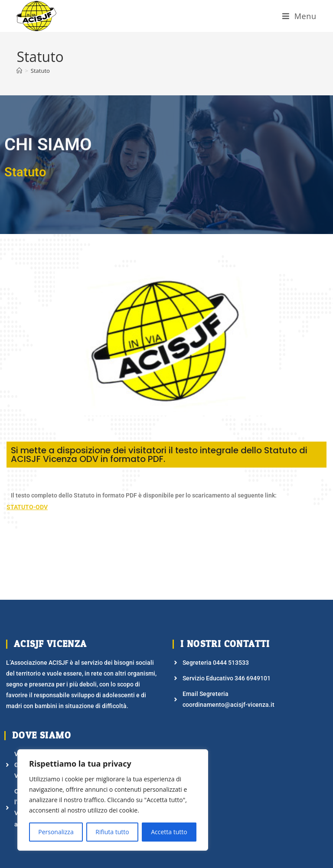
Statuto (40, 71)
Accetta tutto (169, 832)
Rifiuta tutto (112, 832)
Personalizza (56, 832)
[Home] (19, 71)
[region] (113, 800)
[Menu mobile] (299, 16)
